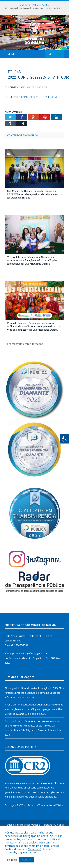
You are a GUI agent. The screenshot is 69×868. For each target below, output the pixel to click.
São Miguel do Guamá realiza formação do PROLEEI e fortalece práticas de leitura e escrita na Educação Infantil (35, 8)
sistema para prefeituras (50, 805)
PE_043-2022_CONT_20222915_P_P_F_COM (31, 119)
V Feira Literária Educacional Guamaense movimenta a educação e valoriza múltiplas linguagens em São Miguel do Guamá (32, 282)
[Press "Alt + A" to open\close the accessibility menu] (64, 439)
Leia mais (35, 849)
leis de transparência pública (21, 819)
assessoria (30, 809)
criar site (27, 805)
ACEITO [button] (26, 859)
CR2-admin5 (15, 109)
